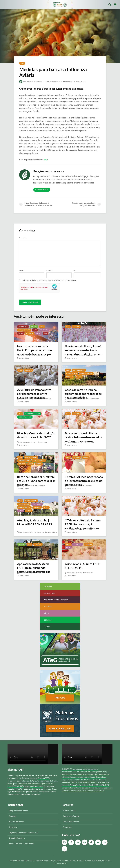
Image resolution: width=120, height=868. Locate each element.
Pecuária (30, 333)
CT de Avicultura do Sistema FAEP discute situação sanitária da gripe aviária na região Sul (84, 526)
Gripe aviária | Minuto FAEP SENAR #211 (83, 566)
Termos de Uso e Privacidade (22, 844)
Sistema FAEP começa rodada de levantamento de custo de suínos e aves (83, 481)
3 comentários (46, 399)
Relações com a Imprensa (31, 81)
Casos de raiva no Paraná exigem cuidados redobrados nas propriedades (81, 396)
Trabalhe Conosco (17, 838)
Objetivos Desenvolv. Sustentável (23, 833)
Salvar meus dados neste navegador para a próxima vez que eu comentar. (50, 280)
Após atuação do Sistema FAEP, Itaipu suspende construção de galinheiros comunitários (34, 570)
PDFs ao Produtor (25, 417)
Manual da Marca (16, 822)
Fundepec (67, 827)
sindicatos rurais (37, 786)
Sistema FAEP (43, 778)
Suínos (79, 377)
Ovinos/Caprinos (86, 373)
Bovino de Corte (24, 330)
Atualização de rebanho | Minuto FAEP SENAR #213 (35, 522)
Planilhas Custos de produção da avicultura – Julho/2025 (33, 437)
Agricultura (23, 327)
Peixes (31, 464)
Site (75, 270)
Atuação (34, 327)
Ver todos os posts (42, 190)
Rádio (38, 333)
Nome (22, 270)
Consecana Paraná (71, 816)
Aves (22, 63)
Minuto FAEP (37, 504)
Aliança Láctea (69, 811)
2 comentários (94, 399)
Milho (21, 333)
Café (35, 330)
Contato (12, 816)
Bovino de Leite (72, 373)
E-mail (49, 270)
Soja (45, 333)
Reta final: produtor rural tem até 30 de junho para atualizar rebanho (34, 481)
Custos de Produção (32, 414)
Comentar (69, 81)
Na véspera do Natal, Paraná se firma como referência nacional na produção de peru (84, 352)
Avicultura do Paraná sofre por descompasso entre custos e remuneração (35, 394)
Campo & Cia (44, 330)
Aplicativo (13, 827)
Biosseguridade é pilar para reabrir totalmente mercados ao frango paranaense (83, 439)
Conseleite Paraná (71, 822)
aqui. (46, 160)
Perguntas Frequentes (18, 811)
